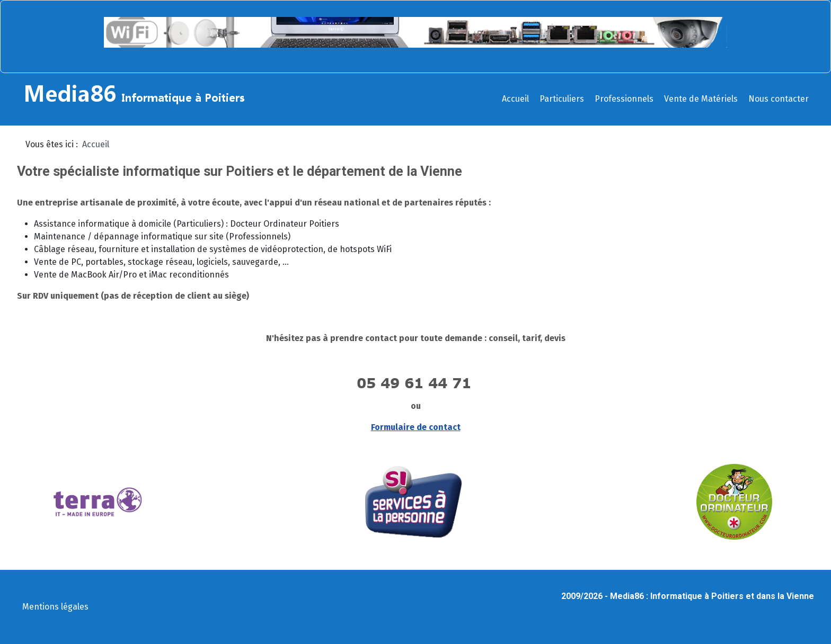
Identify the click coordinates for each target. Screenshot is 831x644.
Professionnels (624, 99)
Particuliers (562, 99)
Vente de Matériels (701, 99)
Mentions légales (55, 607)
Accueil (515, 99)
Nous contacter (779, 99)
